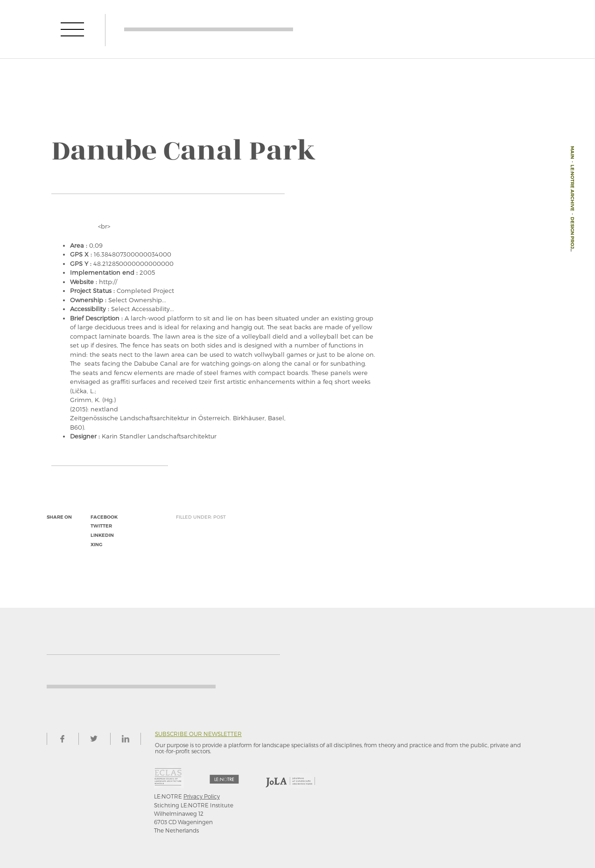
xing (96, 545)
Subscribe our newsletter (198, 734)
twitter (101, 526)
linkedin (102, 535)
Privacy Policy (202, 796)
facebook (104, 517)
